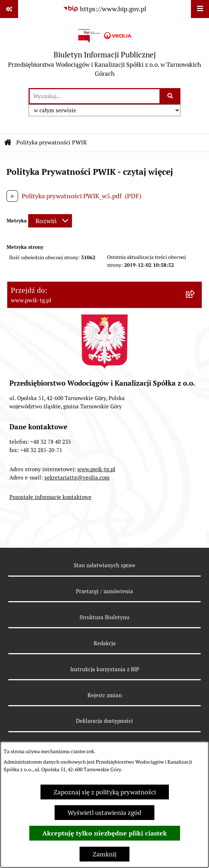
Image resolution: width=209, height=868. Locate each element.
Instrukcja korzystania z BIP (105, 669)
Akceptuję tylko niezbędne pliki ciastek (105, 833)
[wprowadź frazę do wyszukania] (95, 96)
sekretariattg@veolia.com (77, 478)
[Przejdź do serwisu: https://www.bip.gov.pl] (104, 9)
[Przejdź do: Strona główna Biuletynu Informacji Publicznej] (8, 143)
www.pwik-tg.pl (96, 469)
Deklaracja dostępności (104, 721)
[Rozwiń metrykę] (50, 221)
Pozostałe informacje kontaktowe (50, 497)
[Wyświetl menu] (200, 9)
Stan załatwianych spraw (104, 565)
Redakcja (105, 643)
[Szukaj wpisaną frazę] (170, 96)
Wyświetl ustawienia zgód (104, 813)
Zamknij (104, 854)
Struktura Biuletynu (104, 617)
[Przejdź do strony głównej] (104, 53)
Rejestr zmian (105, 695)
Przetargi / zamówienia (104, 591)
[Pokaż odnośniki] (9, 9)
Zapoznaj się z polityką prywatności (105, 792)
